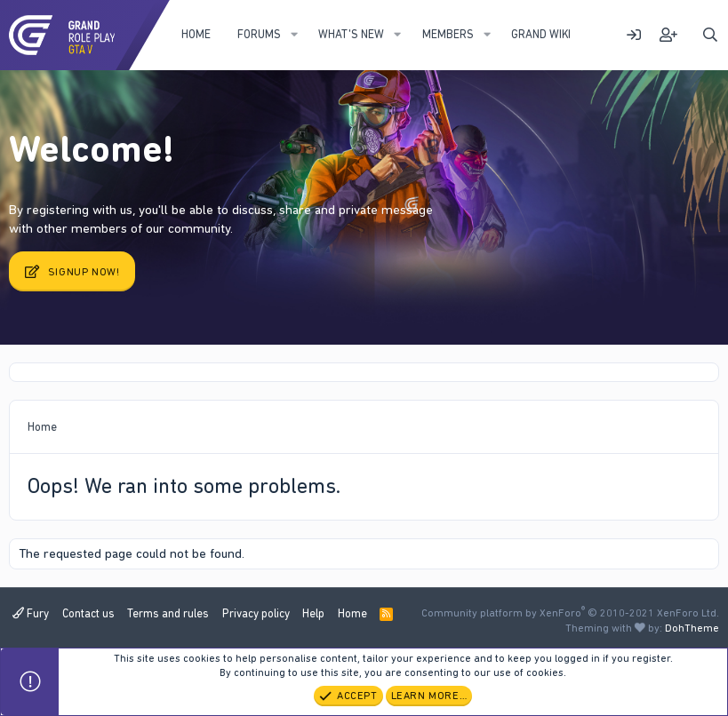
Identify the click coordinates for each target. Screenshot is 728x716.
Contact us (88, 613)
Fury (31, 613)
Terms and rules (168, 613)
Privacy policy (256, 613)
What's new (351, 34)
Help (313, 613)
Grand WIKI (541, 34)
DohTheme (692, 628)
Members (448, 34)
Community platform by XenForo (570, 613)
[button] (294, 35)
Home (196, 34)
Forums (259, 34)
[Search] (710, 35)
